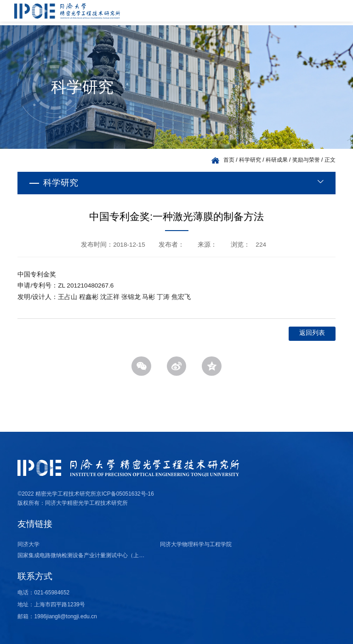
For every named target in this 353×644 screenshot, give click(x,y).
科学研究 (250, 160)
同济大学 (28, 544)
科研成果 (277, 160)
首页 (229, 160)
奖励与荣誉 (306, 160)
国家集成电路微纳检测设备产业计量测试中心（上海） (83, 555)
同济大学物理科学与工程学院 (196, 544)
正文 (330, 160)
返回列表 (312, 333)
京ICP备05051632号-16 (125, 494)
